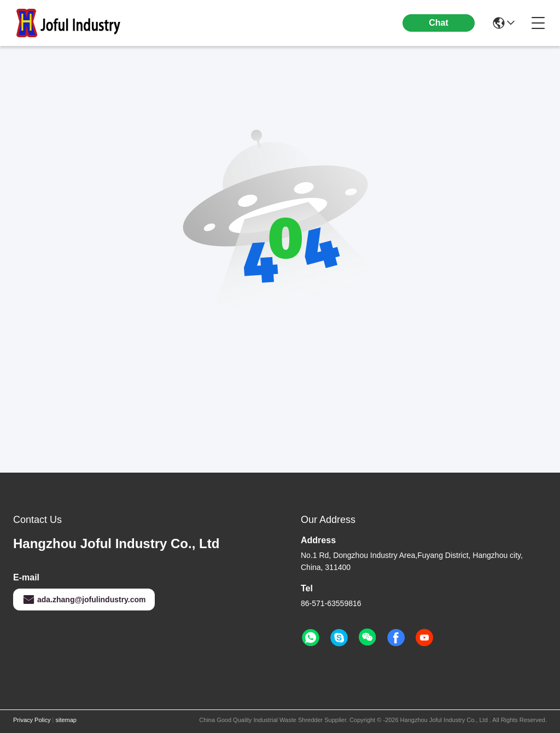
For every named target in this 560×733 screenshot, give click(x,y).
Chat (439, 23)
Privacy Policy (32, 720)
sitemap (66, 720)
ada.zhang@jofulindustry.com (84, 600)
